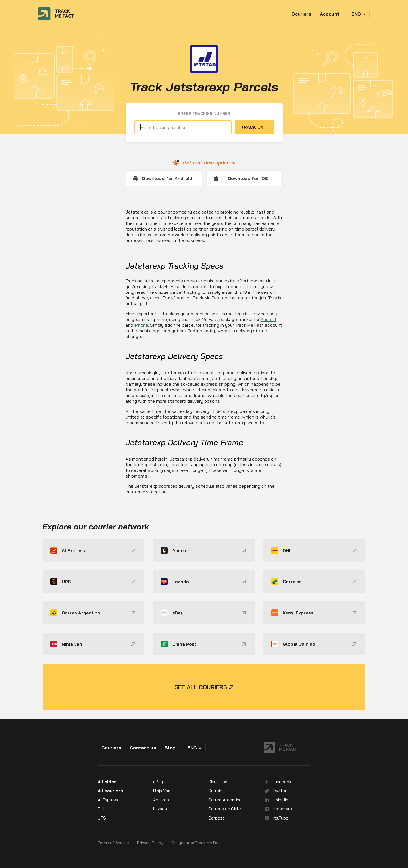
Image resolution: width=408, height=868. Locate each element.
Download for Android (167, 178)
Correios (216, 791)
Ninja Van (162, 791)
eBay (158, 782)
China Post (219, 782)
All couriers (110, 791)
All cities (107, 782)
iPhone (141, 325)
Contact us (143, 748)
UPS (102, 818)
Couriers (301, 14)
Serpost (216, 818)
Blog (170, 748)
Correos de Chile (225, 809)
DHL (102, 809)
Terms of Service (113, 843)
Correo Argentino (225, 800)
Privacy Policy (150, 843)
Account (330, 14)
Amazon (161, 800)
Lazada (160, 809)
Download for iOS (248, 178)
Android (268, 319)
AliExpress (108, 800)
